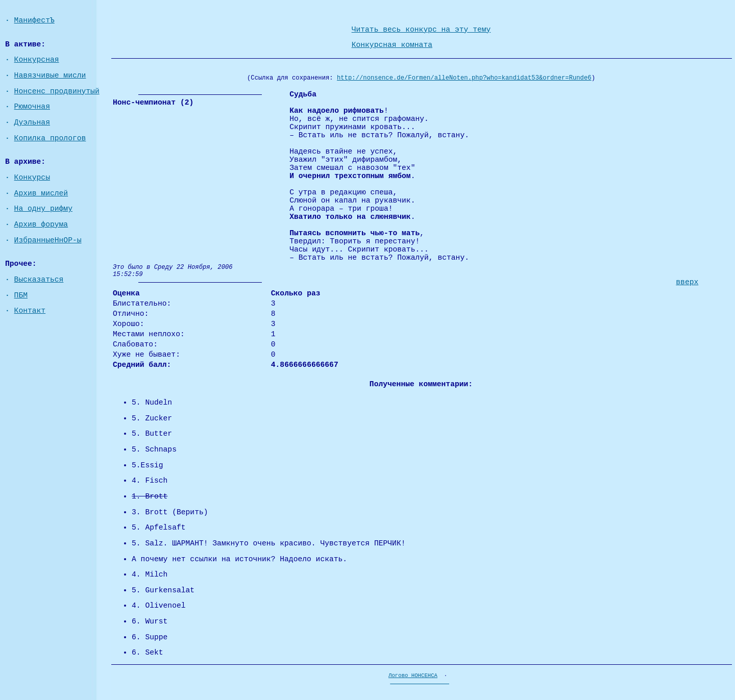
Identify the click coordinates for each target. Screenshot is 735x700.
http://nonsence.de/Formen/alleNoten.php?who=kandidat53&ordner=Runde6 (464, 78)
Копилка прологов (50, 138)
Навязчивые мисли (50, 76)
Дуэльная (32, 122)
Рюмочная (32, 107)
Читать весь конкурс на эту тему (421, 30)
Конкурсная (37, 60)
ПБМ (21, 295)
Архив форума (41, 224)
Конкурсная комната (392, 45)
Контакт (30, 311)
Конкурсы (32, 178)
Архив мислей (41, 193)
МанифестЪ (34, 20)
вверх (687, 282)
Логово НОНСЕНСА (413, 676)
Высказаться (39, 280)
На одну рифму (43, 209)
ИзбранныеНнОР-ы (48, 240)
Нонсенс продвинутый (57, 91)
